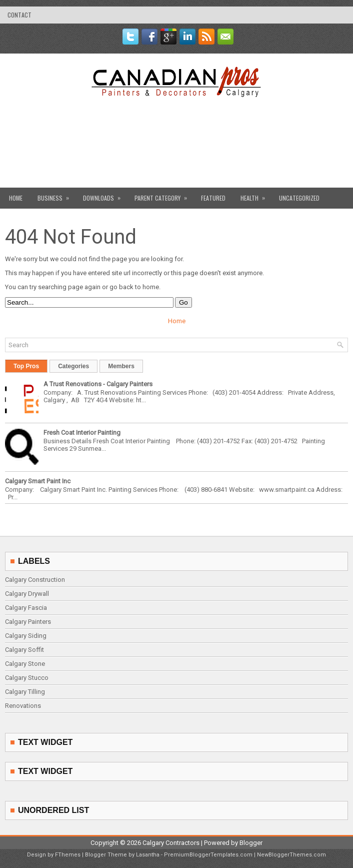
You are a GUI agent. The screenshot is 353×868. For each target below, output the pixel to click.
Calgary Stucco (27, 678)
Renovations (23, 706)
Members (121, 366)
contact (19, 15)
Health (256, 195)
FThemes (68, 855)
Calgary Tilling (25, 692)
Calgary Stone (25, 664)
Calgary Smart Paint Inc (38, 481)
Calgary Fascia (26, 608)
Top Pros (26, 366)
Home (16, 198)
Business (56, 195)
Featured (213, 198)
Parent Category (164, 195)
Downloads (105, 195)
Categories (73, 366)
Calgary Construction (35, 580)
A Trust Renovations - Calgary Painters (98, 384)
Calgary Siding (26, 636)
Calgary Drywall (27, 594)
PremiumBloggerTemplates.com (208, 855)
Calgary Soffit (24, 650)
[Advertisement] (176, 166)
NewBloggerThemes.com (291, 855)
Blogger (251, 843)
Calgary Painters (28, 622)
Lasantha (148, 855)
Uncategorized (299, 198)
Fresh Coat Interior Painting (82, 432)
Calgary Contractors (171, 843)
